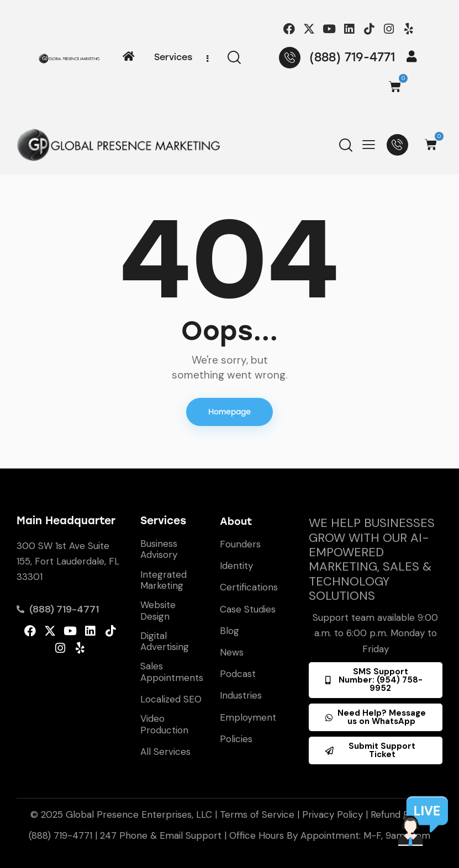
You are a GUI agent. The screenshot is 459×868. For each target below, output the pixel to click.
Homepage (229, 412)
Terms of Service (257, 814)
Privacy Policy (333, 814)
